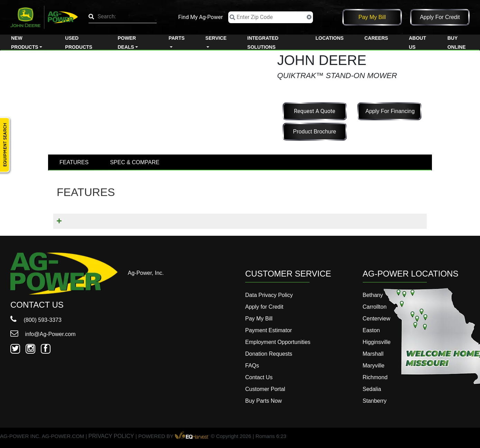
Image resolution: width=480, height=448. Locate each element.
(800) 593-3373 (36, 320)
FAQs (252, 366)
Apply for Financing (390, 111)
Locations (329, 38)
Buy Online (457, 43)
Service (216, 38)
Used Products (79, 43)
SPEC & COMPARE (135, 162)
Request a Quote (315, 111)
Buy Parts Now (264, 401)
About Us (417, 43)
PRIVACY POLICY (111, 436)
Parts (176, 38)
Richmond (375, 377)
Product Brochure (315, 132)
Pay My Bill (372, 17)
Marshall (373, 354)
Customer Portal (265, 389)
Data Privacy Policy (269, 295)
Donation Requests (269, 354)
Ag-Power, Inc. (146, 273)
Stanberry (375, 401)
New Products (25, 43)
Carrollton (375, 307)
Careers (376, 38)
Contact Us (259, 377)
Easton (371, 330)
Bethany (373, 295)
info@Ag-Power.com (43, 334)
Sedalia (372, 389)
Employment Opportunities (278, 342)
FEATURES (74, 162)
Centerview (377, 319)
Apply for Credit (440, 17)
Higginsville (377, 342)
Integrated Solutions (263, 43)
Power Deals (127, 43)
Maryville (374, 366)
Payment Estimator (269, 330)
